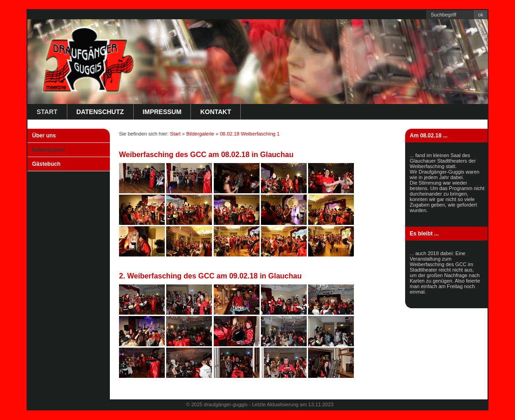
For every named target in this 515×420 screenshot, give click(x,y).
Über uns (44, 136)
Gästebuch (46, 164)
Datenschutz (100, 112)
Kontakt (382, 14)
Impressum (409, 14)
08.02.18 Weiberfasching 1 (250, 134)
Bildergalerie (49, 150)
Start (47, 112)
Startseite (357, 14)
